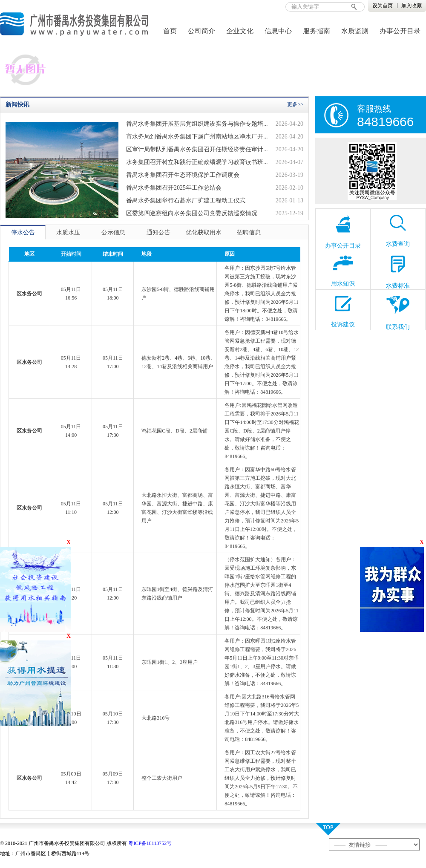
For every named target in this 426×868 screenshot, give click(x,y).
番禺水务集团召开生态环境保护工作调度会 (183, 175)
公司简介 (201, 31)
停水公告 (23, 232)
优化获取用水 (204, 232)
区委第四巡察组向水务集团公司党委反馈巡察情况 (192, 213)
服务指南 (317, 31)
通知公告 (158, 232)
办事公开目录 (400, 31)
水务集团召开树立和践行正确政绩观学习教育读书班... (197, 162)
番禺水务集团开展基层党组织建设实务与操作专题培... (197, 124)
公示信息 (113, 232)
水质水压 (68, 232)
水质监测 (355, 31)
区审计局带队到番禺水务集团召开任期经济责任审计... (197, 149)
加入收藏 (412, 6)
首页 (170, 31)
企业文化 (240, 31)
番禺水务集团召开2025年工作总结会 (174, 188)
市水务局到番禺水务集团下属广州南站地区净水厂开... (197, 137)
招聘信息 (249, 232)
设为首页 (383, 6)
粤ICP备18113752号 (150, 843)
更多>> (295, 104)
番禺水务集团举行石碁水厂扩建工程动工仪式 (186, 200)
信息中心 (278, 31)
